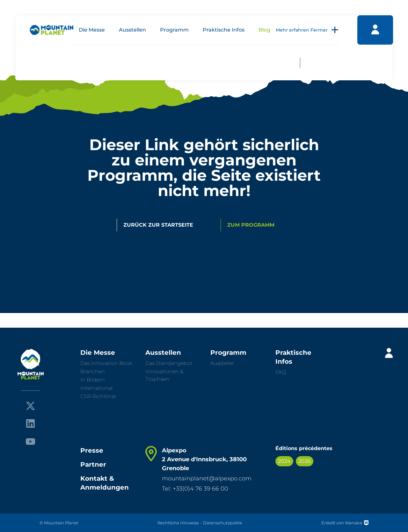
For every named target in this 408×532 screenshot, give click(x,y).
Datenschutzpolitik (223, 523)
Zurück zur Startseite (158, 225)
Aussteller (222, 363)
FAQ (281, 372)
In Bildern (93, 380)
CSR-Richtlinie (98, 396)
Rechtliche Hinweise (178, 523)
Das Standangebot (169, 363)
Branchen (93, 372)
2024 (284, 461)
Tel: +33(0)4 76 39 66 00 (195, 489)
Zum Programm (251, 225)
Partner (93, 464)
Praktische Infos (224, 30)
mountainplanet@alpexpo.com (207, 478)
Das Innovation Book (106, 363)
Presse (92, 450)
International (96, 388)
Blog (264, 30)
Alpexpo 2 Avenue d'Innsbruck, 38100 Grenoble (204, 459)
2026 (305, 461)
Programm (174, 30)
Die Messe (92, 30)
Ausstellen (132, 30)
